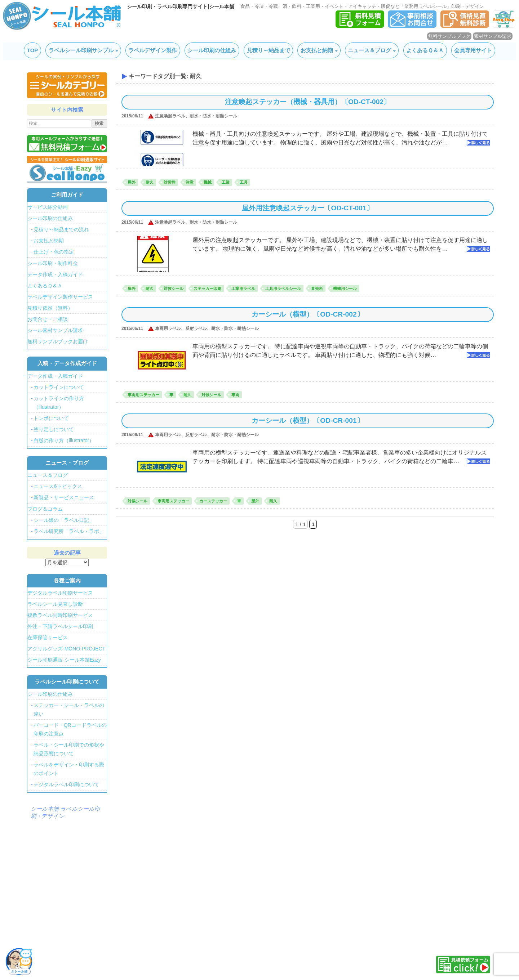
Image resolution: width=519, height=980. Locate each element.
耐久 (150, 182)
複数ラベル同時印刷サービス (60, 615)
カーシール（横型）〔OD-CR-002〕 (307, 314)
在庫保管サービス (48, 637)
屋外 (132, 182)
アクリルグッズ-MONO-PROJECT (66, 649)
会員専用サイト (473, 50)
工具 (244, 182)
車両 (235, 395)
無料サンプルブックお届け (58, 341)
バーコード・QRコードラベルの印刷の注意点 (70, 729)
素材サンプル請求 (493, 36)
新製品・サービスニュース (64, 497)
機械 (208, 182)
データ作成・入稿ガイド (55, 274)
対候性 (170, 182)
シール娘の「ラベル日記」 (64, 520)
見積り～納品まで (269, 50)
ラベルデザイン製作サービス (60, 297)
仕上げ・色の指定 (54, 252)
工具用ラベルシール (283, 288)
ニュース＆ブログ (369, 50)
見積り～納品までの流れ (61, 229)
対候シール (174, 288)
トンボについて (51, 418)
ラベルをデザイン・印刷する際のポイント (69, 769)
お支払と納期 (317, 50)
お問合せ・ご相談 (48, 319)
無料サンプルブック (449, 36)
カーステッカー (213, 501)
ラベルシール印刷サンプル (81, 50)
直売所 (317, 288)
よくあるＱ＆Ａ (425, 50)
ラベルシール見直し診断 (55, 604)
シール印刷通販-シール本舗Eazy (64, 660)
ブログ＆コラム (45, 509)
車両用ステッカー (143, 395)
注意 (190, 182)
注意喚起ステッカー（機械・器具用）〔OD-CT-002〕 (308, 102)
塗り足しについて (54, 429)
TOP (33, 50)
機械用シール (345, 288)
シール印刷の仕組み (212, 50)
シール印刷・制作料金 (53, 263)
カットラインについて (59, 387)
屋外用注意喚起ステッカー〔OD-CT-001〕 (307, 208)
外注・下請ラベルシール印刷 (60, 626)
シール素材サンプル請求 (55, 330)
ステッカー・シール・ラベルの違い (69, 710)
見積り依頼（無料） (50, 308)
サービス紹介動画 (48, 207)
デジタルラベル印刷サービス (60, 593)
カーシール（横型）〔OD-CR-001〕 (307, 420)
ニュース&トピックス (58, 486)
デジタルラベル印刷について (66, 784)
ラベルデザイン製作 (153, 50)
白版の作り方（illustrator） (64, 440)
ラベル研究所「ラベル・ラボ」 (69, 531)
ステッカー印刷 (207, 288)
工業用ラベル (243, 288)
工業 (226, 182)
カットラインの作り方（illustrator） (59, 403)
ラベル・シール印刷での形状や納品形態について (69, 749)
